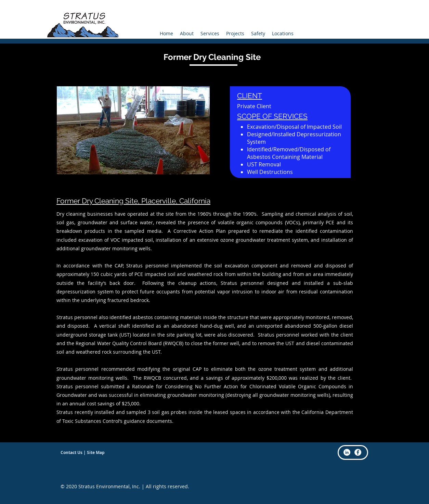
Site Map (96, 452)
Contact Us (71, 452)
